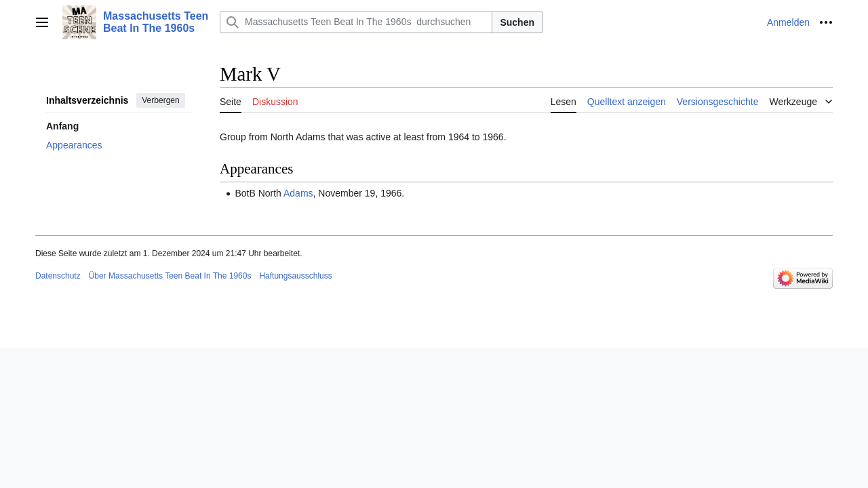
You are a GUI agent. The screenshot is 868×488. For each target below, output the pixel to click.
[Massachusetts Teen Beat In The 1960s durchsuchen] (356, 22)
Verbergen (160, 100)
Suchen (517, 22)
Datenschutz (58, 276)
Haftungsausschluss (295, 276)
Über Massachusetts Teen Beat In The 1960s (170, 276)
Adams (298, 193)
